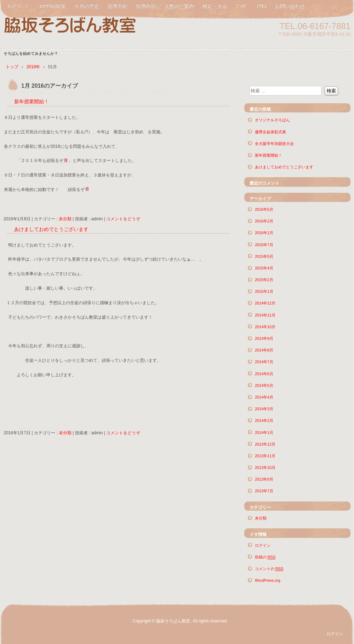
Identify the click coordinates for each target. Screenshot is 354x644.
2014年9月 (264, 338)
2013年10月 (265, 468)
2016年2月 (264, 221)
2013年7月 (264, 491)
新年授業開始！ (32, 101)
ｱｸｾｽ (262, 6)
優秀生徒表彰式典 (270, 132)
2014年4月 (264, 397)
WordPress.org (268, 580)
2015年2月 (264, 280)
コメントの (269, 569)
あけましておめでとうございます (51, 229)
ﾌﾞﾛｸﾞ (242, 6)
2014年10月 (265, 327)
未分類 (65, 219)
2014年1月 (264, 433)
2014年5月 (264, 385)
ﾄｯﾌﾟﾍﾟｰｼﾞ (19, 6)
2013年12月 (265, 444)
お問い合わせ (290, 6)
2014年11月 (265, 315)
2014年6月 (264, 374)
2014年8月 (264, 350)
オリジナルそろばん (272, 120)
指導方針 (118, 6)
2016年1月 (264, 233)
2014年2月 (264, 420)
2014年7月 (264, 362)
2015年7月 (264, 245)
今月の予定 (87, 6)
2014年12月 (265, 303)
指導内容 (146, 6)
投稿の (265, 557)
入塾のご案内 (179, 6)
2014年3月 (264, 409)
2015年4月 (264, 268)
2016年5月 (264, 209)
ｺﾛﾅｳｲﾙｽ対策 (52, 6)
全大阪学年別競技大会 (274, 144)
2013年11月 (265, 456)
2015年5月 (264, 256)
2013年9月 (264, 479)
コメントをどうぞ (123, 219)
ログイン (263, 545)
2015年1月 (264, 291)
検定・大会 (215, 6)
